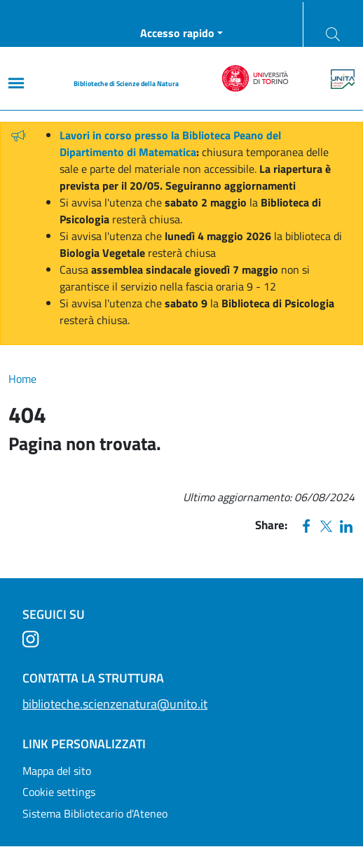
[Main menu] (16, 83)
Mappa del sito (57, 771)
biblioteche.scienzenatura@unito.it (115, 704)
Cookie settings (59, 792)
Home (22, 379)
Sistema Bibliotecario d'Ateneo (95, 813)
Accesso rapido (177, 33)
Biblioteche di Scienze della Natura (126, 84)
